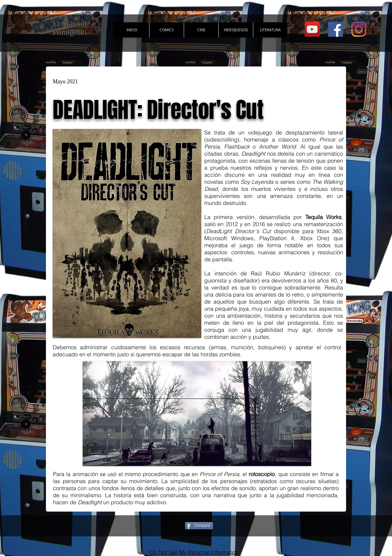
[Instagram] (359, 29)
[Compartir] (199, 526)
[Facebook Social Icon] (335, 29)
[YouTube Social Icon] (312, 29)
